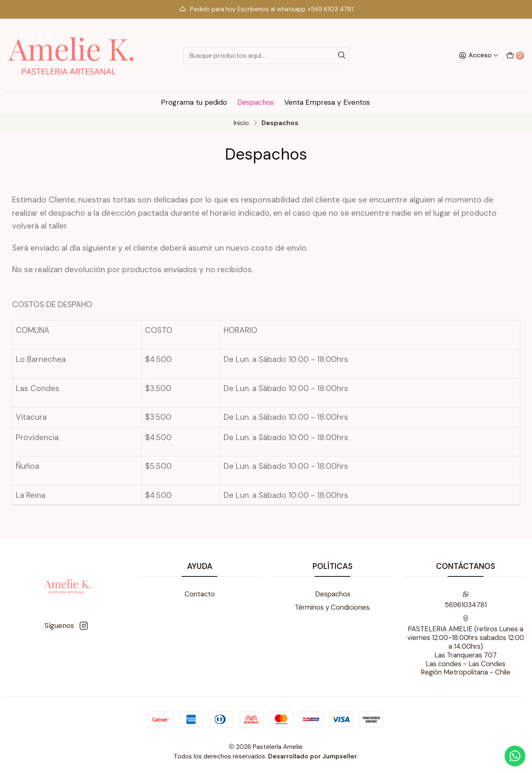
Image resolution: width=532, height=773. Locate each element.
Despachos (256, 102)
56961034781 (466, 600)
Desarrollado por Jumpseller (313, 756)
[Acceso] (479, 56)
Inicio (241, 123)
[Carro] (515, 55)
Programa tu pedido (194, 102)
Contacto (200, 594)
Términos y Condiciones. (333, 607)
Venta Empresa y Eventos (327, 102)
